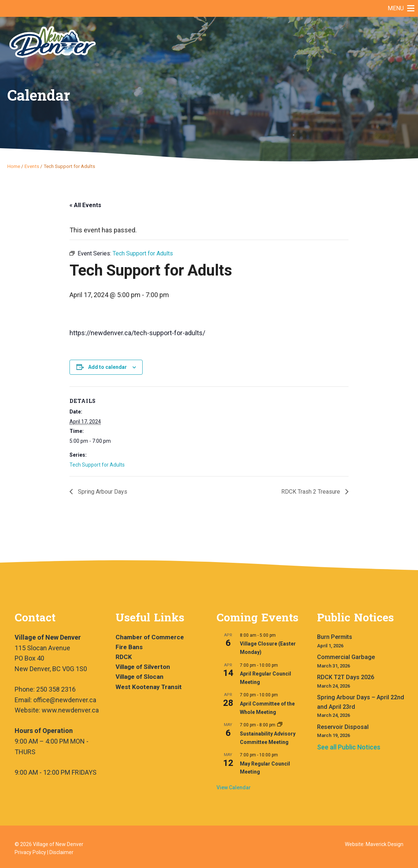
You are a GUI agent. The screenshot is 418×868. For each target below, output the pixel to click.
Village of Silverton (143, 667)
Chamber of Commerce (150, 637)
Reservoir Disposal (343, 727)
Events (32, 166)
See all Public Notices (349, 747)
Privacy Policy (30, 852)
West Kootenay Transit (149, 687)
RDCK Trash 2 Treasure (311, 492)
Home (14, 166)
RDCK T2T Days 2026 (346, 677)
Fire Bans (129, 647)
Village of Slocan (140, 677)
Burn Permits (335, 637)
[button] (396, 8)
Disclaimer (61, 852)
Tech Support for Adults (97, 465)
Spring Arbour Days (102, 492)
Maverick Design (385, 844)
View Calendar (234, 787)
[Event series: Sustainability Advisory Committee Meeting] (280, 725)
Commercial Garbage (346, 657)
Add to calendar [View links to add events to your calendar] (108, 367)
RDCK (124, 657)
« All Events (85, 205)
